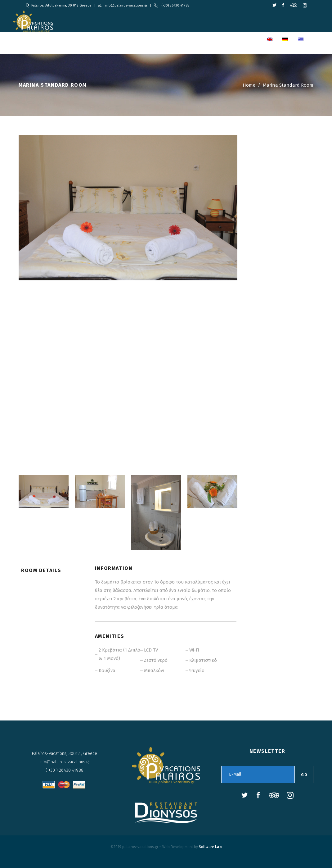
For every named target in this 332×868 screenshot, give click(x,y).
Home (249, 85)
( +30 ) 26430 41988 (65, 770)
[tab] (45, 575)
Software (210, 847)
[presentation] (45, 575)
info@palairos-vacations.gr (126, 5)
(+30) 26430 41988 (175, 5)
